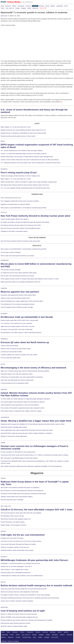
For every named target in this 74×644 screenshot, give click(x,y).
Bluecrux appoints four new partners (20, 292)
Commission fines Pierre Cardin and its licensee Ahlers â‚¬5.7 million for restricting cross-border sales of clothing (34, 455)
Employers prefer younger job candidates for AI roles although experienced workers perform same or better (33, 424)
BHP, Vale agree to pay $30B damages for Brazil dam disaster (19, 458)
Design (18, 8)
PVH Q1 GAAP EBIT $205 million (11, 358)
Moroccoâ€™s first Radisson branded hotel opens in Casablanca (20, 488)
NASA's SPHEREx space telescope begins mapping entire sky (19, 617)
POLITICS (4, 212)
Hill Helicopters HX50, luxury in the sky (12, 516)
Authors (62, 635)
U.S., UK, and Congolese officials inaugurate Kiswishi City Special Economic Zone (25, 188)
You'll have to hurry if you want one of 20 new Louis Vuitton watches (21, 541)
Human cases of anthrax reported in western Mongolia (17, 601)
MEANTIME (4, 607)
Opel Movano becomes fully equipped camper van (16, 519)
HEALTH (3, 582)
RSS (35, 637)
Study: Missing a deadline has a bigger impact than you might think (36, 421)
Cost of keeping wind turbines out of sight (23, 611)
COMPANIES (5, 260)
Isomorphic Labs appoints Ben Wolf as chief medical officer (18, 295)
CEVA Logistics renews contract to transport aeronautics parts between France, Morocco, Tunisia (30, 279)
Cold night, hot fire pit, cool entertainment (23, 535)
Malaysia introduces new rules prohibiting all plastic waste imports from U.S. (23, 130)
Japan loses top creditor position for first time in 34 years (18, 326)
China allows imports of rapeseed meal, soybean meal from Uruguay (21, 411)
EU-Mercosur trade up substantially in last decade (27, 317)
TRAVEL (3, 478)
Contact (18, 637)
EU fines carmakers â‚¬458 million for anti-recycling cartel (18, 452)
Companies (21, 6)
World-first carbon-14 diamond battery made (14, 626)
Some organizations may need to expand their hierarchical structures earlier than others (27, 430)
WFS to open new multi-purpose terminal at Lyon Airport (17, 256)
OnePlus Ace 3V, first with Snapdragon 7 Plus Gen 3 (16, 566)
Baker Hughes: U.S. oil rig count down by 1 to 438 (16, 179)
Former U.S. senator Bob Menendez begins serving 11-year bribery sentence (24, 154)
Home (3, 632)
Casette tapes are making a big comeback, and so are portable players (22, 576)
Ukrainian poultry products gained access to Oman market (18, 136)
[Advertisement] (14, 38)
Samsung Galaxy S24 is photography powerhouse (16, 573)
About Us (11, 637)
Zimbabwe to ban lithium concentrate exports (14, 231)
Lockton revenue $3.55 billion (10, 346)
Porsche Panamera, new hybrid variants (13, 522)
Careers (28, 6)
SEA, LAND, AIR (6, 506)
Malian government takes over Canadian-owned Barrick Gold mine (20, 282)
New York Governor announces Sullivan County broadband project (20, 228)
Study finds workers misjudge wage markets (14, 427)
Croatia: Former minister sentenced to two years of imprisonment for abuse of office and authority (30, 160)
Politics (14, 6)
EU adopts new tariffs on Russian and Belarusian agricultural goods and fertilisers (25, 222)
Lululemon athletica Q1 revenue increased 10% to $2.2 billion (19, 355)
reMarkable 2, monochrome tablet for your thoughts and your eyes (20, 563)
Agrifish (53, 6)
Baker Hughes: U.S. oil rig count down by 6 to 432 (16, 127)
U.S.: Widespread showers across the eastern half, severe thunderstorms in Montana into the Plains (31, 163)
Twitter (40, 637)
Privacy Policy (27, 637)
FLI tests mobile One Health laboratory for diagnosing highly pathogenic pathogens (25, 399)
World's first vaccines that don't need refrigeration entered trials (20, 592)
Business (8, 6)
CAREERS (4, 288)
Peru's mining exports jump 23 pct (19, 172)
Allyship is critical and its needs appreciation (14, 436)
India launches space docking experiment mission (16, 623)
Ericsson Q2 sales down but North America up (25, 342)
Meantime (35, 8)
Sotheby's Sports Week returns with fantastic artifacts (17, 497)
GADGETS (4, 557)
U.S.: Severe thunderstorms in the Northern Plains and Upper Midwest (22, 151)
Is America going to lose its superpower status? (15, 383)
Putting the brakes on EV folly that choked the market (17, 374)
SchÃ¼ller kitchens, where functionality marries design (17, 550)
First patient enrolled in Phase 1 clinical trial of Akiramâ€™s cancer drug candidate (25, 595)
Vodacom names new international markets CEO (15, 298)
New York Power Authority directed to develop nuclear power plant (35, 216)
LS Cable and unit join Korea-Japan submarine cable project (19, 273)
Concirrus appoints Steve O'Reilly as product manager (17, 307)
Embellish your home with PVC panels (12, 538)
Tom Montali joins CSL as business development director (18, 304)
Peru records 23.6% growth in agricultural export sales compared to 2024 (22, 408)
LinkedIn (47, 637)
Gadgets (23, 8)
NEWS (3, 141)
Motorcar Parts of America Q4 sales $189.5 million (16, 349)
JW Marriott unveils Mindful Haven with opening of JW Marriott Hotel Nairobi (23, 494)
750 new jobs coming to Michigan (11, 252)
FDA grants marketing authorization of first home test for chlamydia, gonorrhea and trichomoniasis (30, 598)
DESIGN (3, 531)
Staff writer (5, 16)
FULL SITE (55, 637)
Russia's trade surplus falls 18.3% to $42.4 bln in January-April (19, 320)
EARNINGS (4, 339)
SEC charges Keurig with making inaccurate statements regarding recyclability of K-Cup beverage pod (31, 466)
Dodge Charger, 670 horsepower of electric (14, 525)
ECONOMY (4, 314)
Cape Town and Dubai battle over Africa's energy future (17, 380)
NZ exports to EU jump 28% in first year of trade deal (17, 329)
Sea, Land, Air (10, 8)
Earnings (41, 6)
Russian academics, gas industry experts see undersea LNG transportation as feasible (27, 620)
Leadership (59, 6)
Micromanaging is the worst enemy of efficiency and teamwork (33, 368)
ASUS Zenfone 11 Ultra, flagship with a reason (15, 570)
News (2, 6)
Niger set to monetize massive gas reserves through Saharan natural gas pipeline (25, 371)
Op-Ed (47, 6)
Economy (35, 6)
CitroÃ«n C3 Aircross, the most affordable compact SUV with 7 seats (37, 510)
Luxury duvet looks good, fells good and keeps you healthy (18, 544)
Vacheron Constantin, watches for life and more (15, 547)
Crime (66, 6)
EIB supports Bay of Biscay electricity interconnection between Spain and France (25, 185)
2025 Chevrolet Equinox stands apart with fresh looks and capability (21, 513)
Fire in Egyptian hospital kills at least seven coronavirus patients (20, 201)
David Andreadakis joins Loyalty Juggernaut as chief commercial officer (22, 301)
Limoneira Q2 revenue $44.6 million (11, 352)
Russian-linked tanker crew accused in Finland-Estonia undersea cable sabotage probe (27, 157)
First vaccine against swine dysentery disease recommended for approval (23, 402)
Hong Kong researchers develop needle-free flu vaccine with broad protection (24, 589)
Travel (3, 8)
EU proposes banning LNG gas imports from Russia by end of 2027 (21, 225)
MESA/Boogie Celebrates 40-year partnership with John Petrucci (34, 560)
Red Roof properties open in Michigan (12, 500)
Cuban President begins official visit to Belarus (15, 219)
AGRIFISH (4, 389)
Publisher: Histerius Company (10, 641)
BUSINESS (4, 169)
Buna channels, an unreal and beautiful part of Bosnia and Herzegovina (22, 491)
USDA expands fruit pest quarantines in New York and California (20, 405)
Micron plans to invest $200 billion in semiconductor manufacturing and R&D (23, 208)
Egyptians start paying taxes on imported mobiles (15, 204)
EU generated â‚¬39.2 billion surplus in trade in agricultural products (21, 332)
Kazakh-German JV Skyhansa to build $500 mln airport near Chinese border (23, 133)
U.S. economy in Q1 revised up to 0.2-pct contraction (17, 323)
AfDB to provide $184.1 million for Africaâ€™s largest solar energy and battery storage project (29, 182)
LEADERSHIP (5, 417)
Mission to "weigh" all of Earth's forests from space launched (19, 614)
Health (29, 8)
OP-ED (3, 364)
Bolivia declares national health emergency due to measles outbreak (36, 585)
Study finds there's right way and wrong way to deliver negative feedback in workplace (26, 433)
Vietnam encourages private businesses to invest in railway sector (20, 176)
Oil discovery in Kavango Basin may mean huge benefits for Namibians (22, 377)
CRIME (3, 443)
